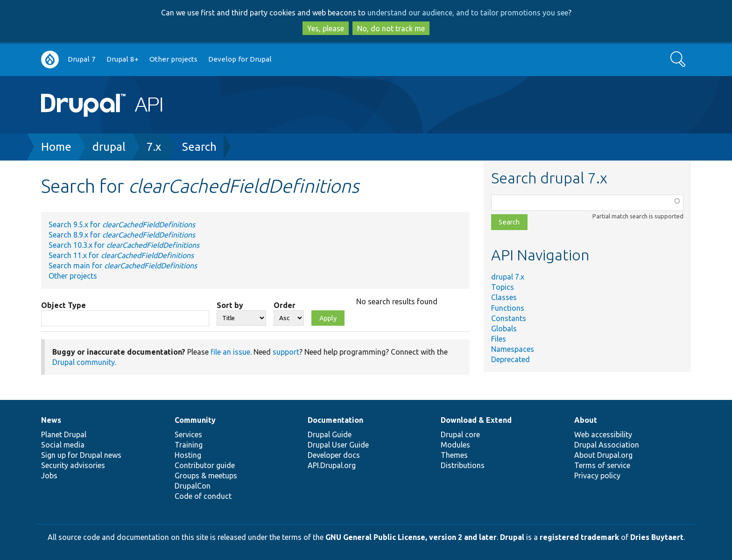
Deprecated (510, 359)
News (51, 420)
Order (285, 305)
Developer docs (334, 455)
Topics (503, 287)
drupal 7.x (508, 277)
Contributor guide (205, 465)
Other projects (173, 59)
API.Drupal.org (332, 465)
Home (56, 147)
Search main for (123, 266)
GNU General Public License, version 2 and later (411, 537)
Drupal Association (607, 445)
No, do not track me (391, 28)
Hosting (188, 455)
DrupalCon (193, 486)
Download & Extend (476, 420)
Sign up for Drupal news (81, 455)
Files (499, 339)
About (586, 420)
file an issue (230, 352)
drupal (109, 147)
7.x (154, 147)
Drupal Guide (330, 434)
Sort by (230, 305)
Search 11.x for (121, 255)
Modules (455, 445)
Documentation (335, 420)
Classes (504, 297)
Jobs (49, 476)
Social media (63, 445)
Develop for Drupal (240, 59)
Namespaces (513, 349)
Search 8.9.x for (122, 235)
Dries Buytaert (657, 537)
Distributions (463, 465)
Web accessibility (603, 434)
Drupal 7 (82, 59)
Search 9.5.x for (122, 224)
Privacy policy (597, 476)
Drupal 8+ (123, 59)
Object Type (63, 305)
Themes (454, 455)
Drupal (512, 537)
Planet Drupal (64, 434)
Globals (504, 329)
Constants (509, 318)
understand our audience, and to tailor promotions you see (468, 13)
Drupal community (84, 362)
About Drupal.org (603, 455)
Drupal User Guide (338, 445)
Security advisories (73, 465)
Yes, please (326, 28)
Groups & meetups (206, 476)
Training (189, 445)
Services (188, 434)
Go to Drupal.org (50, 59)
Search (199, 147)
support (286, 352)
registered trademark (579, 537)
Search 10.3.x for (124, 245)
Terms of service (602, 465)
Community (195, 420)
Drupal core (460, 434)
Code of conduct (203, 496)
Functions (508, 308)
